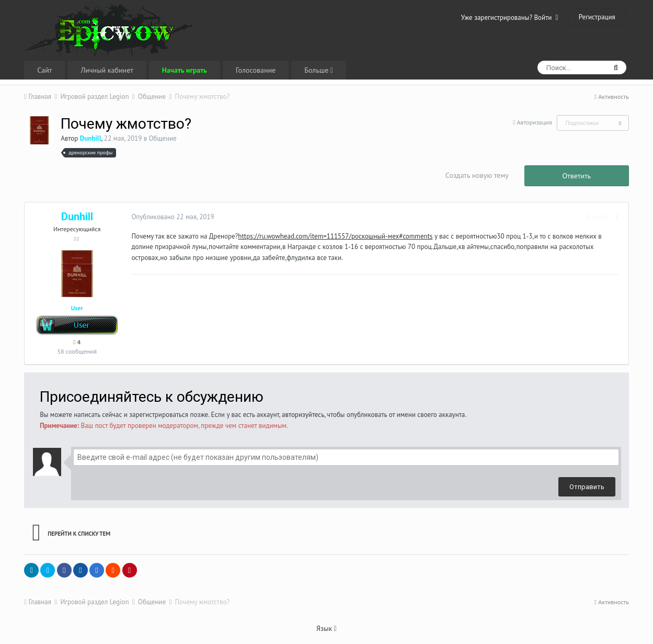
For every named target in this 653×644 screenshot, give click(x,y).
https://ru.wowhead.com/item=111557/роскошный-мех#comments (333, 236)
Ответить (577, 176)
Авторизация (534, 122)
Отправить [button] (587, 487)
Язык (326, 628)
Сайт (44, 70)
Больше (319, 70)
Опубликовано (170, 217)
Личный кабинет (107, 70)
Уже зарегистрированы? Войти (510, 18)
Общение (163, 138)
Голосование (256, 70)
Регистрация (597, 17)
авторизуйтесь (303, 415)
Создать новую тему (477, 175)
